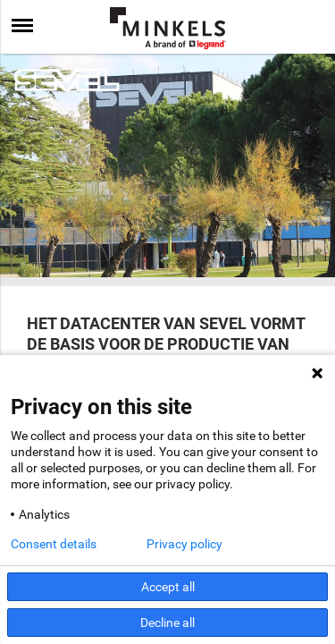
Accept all (168, 587)
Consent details (54, 544)
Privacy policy (184, 544)
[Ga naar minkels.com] (168, 28)
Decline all (167, 623)
